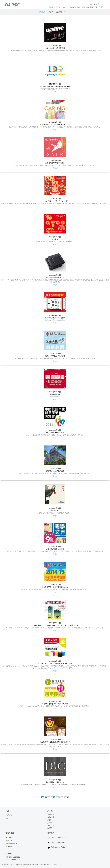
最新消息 (52, 7)
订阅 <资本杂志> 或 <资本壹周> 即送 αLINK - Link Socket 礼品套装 (55, 625)
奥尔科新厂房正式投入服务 (55, 471)
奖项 (65, 7)
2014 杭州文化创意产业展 (55, 433)
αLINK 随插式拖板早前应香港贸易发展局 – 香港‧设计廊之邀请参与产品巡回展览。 (55, 435)
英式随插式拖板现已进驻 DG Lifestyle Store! (55, 86)
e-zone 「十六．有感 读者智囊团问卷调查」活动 (55, 664)
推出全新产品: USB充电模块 (55, 318)
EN (102, 4)
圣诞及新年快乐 (55, 394)
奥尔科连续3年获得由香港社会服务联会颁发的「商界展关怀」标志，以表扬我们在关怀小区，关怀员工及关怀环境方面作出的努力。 (55, 127)
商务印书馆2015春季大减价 (55, 163)
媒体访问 (59, 12)
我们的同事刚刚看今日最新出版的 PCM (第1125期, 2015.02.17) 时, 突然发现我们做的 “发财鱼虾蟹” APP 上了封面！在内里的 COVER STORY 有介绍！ (55, 204)
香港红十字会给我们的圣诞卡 (55, 356)
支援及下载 (94, 7)
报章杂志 (50, 12)
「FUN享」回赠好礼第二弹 (55, 278)
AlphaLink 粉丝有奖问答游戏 (55, 48)
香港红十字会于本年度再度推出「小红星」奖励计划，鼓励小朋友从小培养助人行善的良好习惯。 (55, 590)
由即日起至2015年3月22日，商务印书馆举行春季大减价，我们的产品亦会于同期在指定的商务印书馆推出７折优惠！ (55, 165)
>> (68, 797)
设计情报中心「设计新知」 (55, 782)
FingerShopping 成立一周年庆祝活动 (55, 704)
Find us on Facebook (59, 837)
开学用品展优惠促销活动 (55, 549)
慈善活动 (86, 7)
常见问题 (9, 847)
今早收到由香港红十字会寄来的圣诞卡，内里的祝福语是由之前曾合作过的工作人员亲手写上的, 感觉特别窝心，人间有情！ (55, 358)
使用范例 (9, 840)
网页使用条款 (52, 865)
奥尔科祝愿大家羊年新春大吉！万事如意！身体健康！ (55, 242)
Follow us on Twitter (58, 847)
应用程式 (78, 7)
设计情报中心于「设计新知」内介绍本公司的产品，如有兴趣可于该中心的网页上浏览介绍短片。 (55, 785)
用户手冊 (9, 837)
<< (46, 797)
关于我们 (59, 7)
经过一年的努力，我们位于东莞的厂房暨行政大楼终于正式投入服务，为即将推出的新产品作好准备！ (55, 473)
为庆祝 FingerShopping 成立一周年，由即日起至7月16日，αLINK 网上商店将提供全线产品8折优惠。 (55, 706)
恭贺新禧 (55, 239)
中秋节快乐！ (55, 511)
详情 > (55, 53)
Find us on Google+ (58, 842)
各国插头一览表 (12, 844)
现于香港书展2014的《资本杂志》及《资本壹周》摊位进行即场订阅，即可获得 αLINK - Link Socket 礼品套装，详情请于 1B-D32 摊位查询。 (55, 628)
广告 (65, 12)
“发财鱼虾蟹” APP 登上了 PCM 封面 (55, 201)
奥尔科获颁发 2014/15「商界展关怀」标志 (55, 125)
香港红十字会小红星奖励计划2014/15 (55, 587)
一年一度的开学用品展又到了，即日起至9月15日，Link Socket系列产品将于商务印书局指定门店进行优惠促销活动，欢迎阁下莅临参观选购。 (55, 551)
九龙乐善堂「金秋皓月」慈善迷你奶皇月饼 (55, 742)
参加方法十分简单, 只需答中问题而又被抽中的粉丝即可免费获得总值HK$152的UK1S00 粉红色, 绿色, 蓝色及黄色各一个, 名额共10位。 (55, 51)
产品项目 (71, 7)
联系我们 (102, 7)
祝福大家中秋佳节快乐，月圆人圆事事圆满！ (55, 513)
